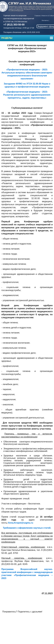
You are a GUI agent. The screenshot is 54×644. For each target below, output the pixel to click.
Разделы (7, 38)
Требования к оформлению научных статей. (27, 528)
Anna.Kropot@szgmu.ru (21, 523)
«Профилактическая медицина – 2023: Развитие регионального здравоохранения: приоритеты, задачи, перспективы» (27, 95)
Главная (37, 16)
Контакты (45, 20)
